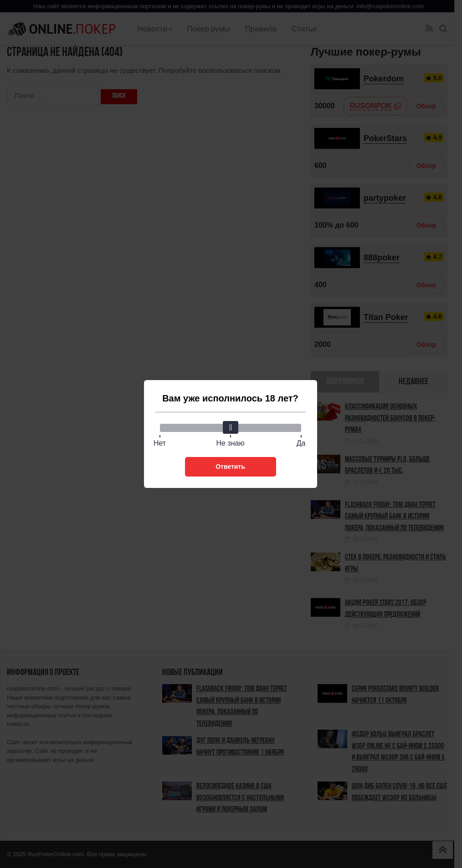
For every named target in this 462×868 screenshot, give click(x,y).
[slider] (231, 427)
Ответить (230, 467)
